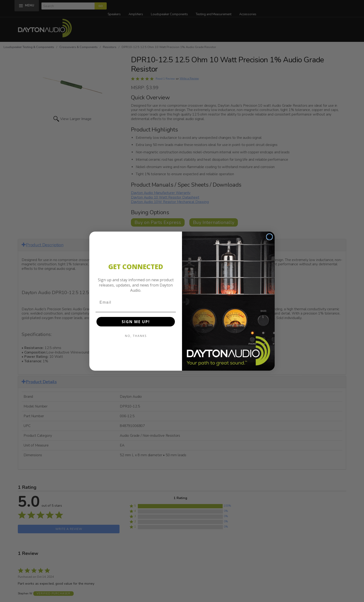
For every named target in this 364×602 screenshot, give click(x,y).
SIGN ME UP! (136, 322)
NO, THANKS (136, 336)
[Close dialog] (269, 237)
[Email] (136, 302)
